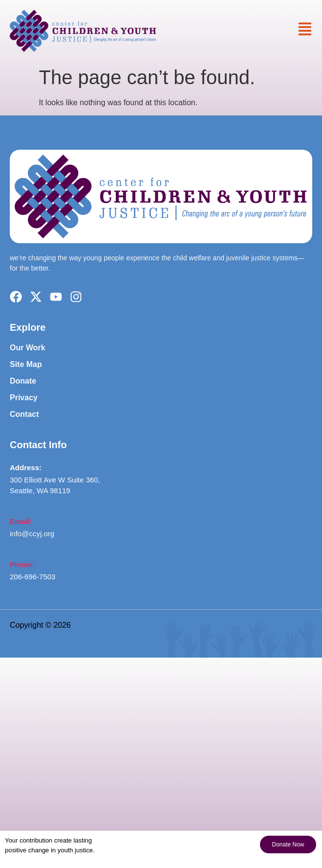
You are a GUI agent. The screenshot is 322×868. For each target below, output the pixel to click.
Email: (21, 521)
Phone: (22, 564)
